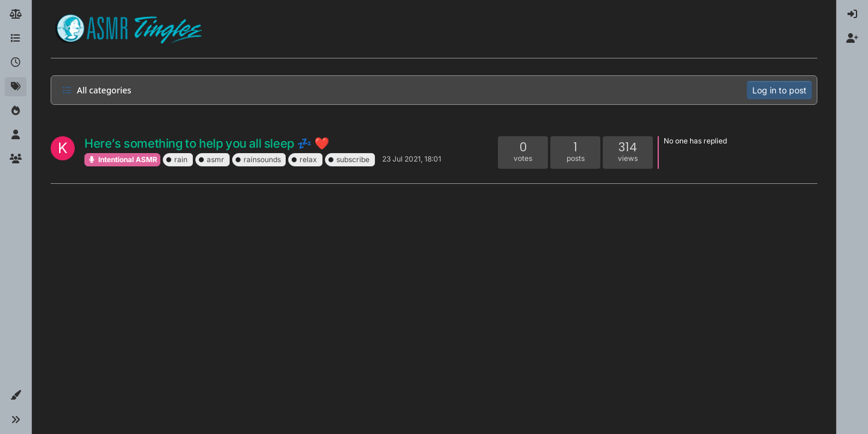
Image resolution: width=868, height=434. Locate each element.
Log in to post (779, 90)
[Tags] (16, 87)
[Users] (16, 135)
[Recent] (16, 63)
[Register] (852, 39)
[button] (16, 395)
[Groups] (16, 159)
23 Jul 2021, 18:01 (412, 159)
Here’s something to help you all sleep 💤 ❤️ (207, 143)
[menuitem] (852, 14)
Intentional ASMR (122, 159)
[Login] (852, 14)
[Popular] (16, 111)
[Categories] (16, 39)
